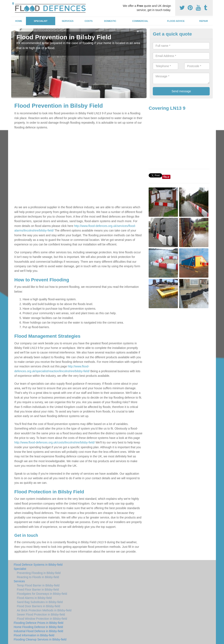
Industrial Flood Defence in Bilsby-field (38, 631)
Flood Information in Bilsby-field (34, 635)
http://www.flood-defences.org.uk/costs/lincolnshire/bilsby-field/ (55, 442)
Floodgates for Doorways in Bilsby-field (42, 594)
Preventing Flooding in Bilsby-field (39, 573)
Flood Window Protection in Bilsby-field (42, 619)
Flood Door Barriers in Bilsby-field (39, 606)
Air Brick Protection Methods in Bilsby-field (44, 610)
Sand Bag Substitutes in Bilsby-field (40, 602)
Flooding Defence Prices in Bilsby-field (39, 623)
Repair (204, 21)
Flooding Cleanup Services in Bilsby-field (40, 639)
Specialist (41, 21)
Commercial (140, 21)
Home (19, 21)
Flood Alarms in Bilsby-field (34, 598)
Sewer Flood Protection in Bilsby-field (41, 614)
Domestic (110, 21)
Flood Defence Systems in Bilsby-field (38, 565)
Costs (89, 21)
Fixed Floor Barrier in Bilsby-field (38, 590)
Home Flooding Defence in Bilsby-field (38, 627)
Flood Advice (176, 21)
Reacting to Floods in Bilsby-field (38, 577)
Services (68, 21)
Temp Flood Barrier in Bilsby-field (38, 585)
